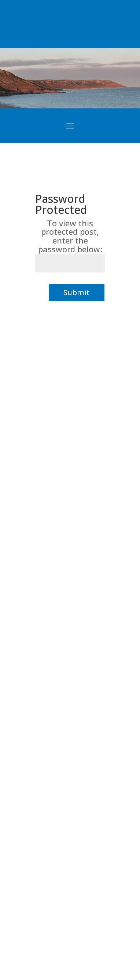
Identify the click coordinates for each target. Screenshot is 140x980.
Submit (77, 292)
